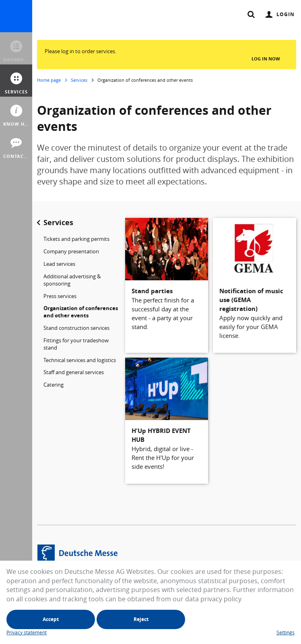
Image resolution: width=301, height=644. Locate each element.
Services (79, 80)
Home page (49, 80)
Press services (60, 296)
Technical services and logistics (80, 360)
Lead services (59, 264)
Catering (54, 385)
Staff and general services (74, 372)
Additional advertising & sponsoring (72, 280)
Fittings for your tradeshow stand (76, 344)
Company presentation (71, 251)
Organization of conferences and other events (81, 312)
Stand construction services (76, 328)
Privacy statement (27, 632)
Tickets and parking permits (76, 239)
